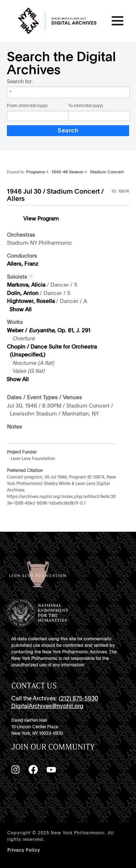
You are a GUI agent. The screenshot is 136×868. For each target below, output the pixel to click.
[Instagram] (15, 770)
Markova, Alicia (26, 285)
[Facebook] (33, 770)
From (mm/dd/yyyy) (27, 106)
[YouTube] (51, 770)
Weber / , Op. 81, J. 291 (49, 330)
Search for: (20, 81)
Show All (20, 309)
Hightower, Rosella (31, 301)
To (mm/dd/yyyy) (86, 106)
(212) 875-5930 (79, 698)
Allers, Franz (22, 264)
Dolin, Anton (23, 293)
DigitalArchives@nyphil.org (47, 706)
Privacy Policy (24, 850)
